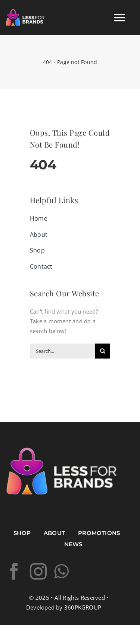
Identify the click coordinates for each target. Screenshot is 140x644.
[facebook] (14, 572)
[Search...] (63, 351)
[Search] (103, 351)
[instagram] (38, 572)
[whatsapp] (61, 572)
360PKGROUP (83, 607)
